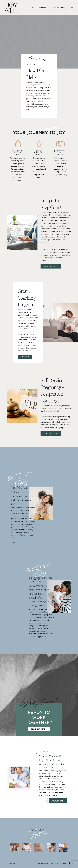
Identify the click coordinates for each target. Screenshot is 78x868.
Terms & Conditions (43, 863)
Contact (70, 8)
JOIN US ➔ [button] (25, 357)
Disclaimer (63, 863)
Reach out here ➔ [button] (39, 729)
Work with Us (54, 8)
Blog (63, 8)
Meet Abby (43, 8)
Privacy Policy (54, 863)
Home (35, 8)
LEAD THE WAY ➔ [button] (51, 266)
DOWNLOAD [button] (58, 801)
